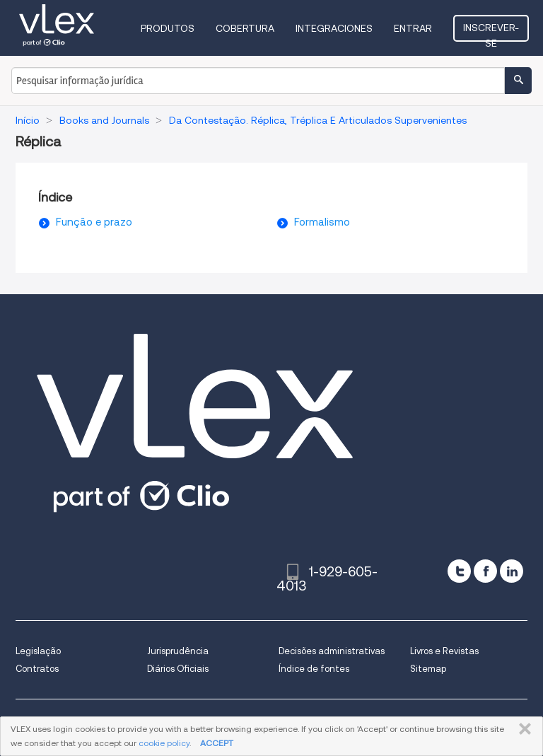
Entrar (413, 28)
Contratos (37, 669)
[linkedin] (512, 571)
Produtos (168, 28)
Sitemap (428, 669)
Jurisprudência (178, 651)
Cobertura (245, 28)
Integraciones (334, 28)
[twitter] (459, 571)
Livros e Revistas (444, 651)
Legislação (38, 651)
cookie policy (164, 743)
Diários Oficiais (178, 669)
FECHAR (522, 729)
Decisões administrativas (332, 651)
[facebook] (485, 571)
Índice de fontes (314, 669)
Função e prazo (94, 222)
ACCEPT (217, 743)
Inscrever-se (491, 32)
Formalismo (322, 222)
